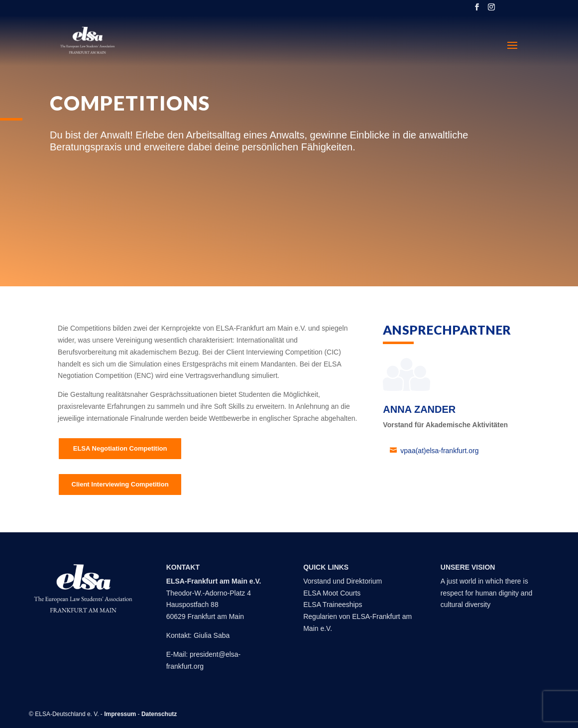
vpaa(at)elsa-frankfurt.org (439, 451)
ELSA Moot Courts (332, 593)
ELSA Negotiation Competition (120, 448)
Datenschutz (159, 714)
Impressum (120, 714)
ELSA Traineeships (333, 605)
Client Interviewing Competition (120, 484)
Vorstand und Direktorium (343, 581)
